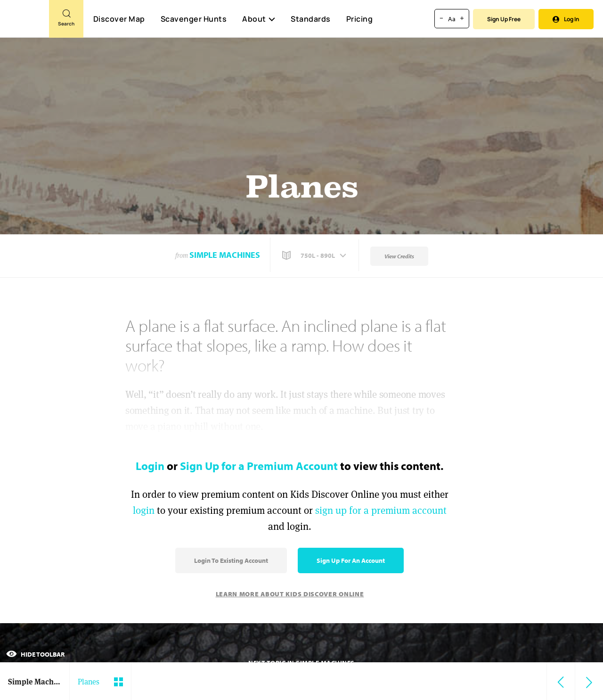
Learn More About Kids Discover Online (290, 594)
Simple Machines (225, 255)
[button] (315, 255)
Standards (311, 19)
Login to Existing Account (231, 560)
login (144, 510)
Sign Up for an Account (351, 560)
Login (150, 466)
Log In (566, 19)
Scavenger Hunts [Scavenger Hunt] (193, 19)
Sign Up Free (504, 19)
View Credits (399, 256)
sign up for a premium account (381, 510)
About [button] (259, 19)
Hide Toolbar (35, 654)
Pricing (360, 19)
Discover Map (119, 19)
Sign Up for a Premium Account (259, 466)
